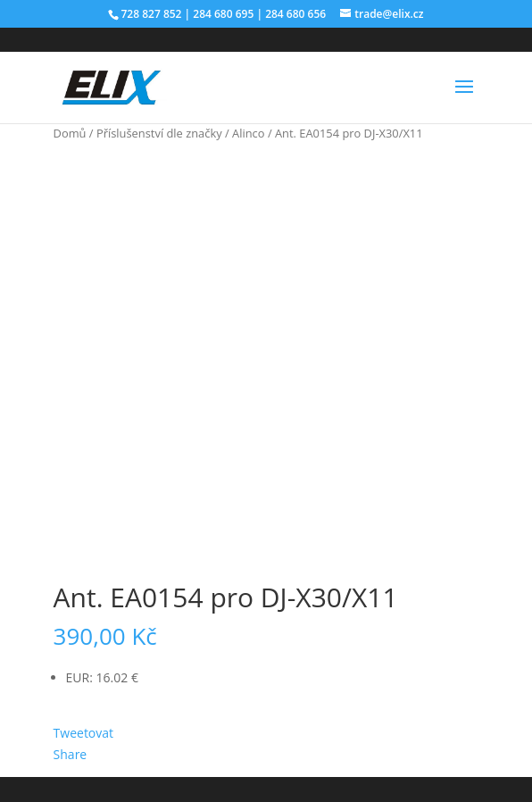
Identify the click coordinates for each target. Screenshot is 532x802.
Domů (70, 133)
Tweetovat (83, 733)
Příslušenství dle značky (159, 133)
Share (71, 754)
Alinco (248, 133)
